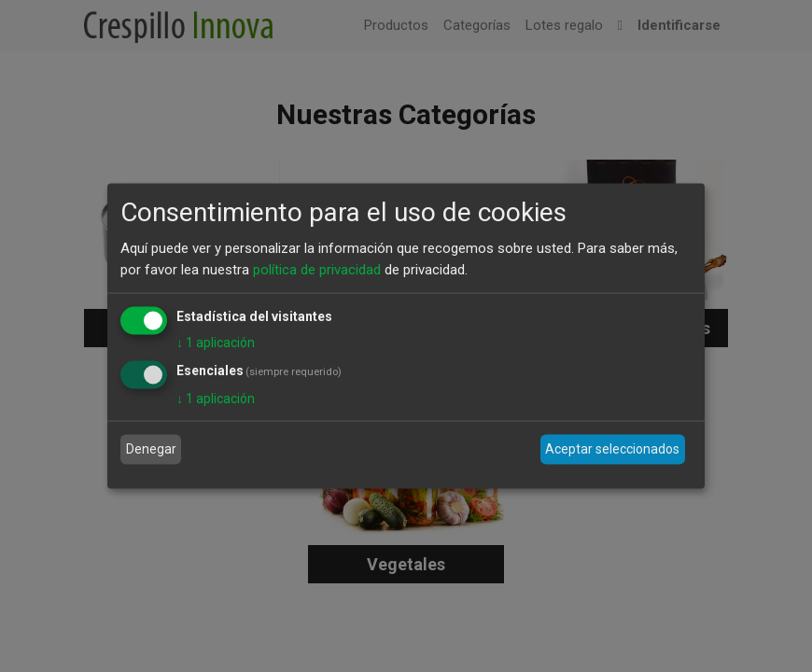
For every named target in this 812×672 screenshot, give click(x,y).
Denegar (151, 449)
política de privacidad (317, 269)
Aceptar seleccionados (612, 449)
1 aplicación (216, 343)
